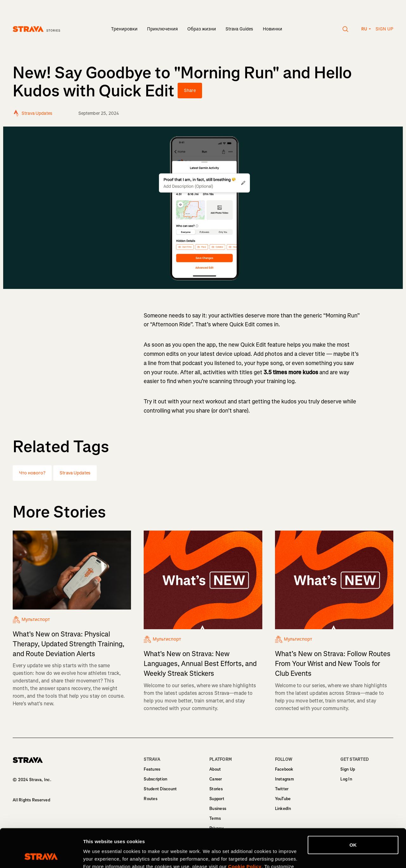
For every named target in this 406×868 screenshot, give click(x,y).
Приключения (163, 29)
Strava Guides (239, 29)
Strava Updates (75, 473)
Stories (216, 789)
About (215, 769)
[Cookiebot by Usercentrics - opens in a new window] (41, 856)
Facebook (284, 769)
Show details (98, 855)
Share (190, 91)
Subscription (155, 779)
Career (216, 779)
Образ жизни (202, 29)
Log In (346, 779)
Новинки (273, 29)
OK (353, 809)
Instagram (285, 779)
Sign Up (348, 769)
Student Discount (160, 789)
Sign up (384, 29)
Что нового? (32, 473)
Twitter (282, 789)
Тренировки (124, 29)
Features (152, 769)
